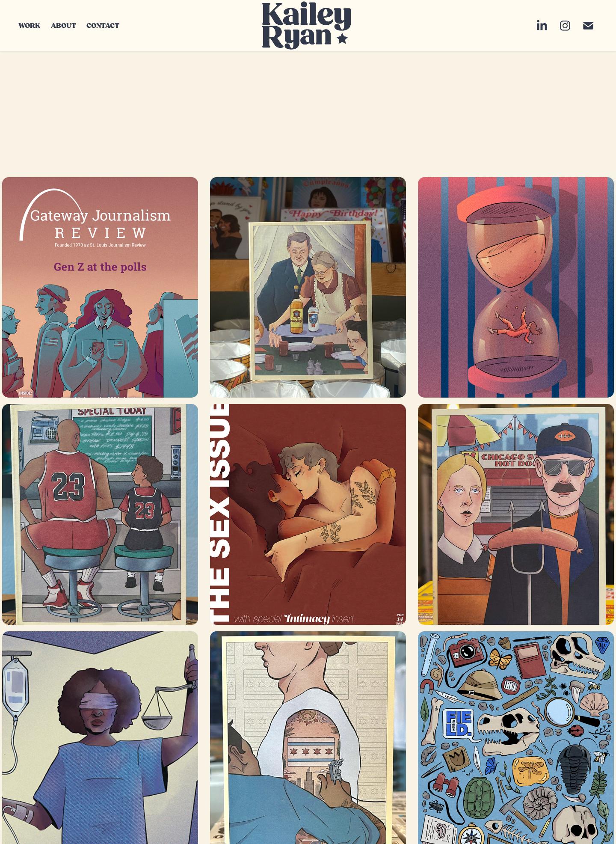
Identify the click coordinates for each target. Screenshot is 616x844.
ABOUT (64, 26)
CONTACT (103, 26)
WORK (29, 26)
